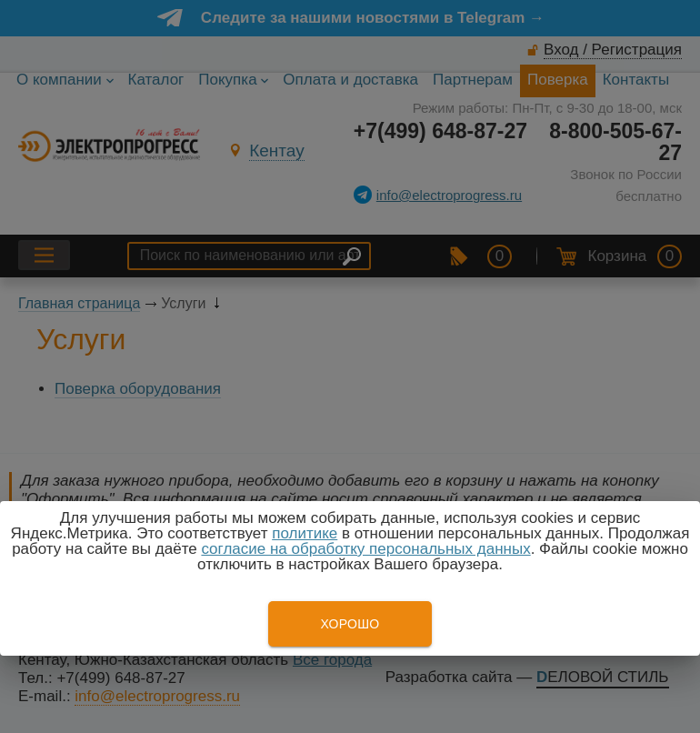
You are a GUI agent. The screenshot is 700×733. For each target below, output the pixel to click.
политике (305, 533)
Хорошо (350, 624)
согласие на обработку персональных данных (365, 549)
